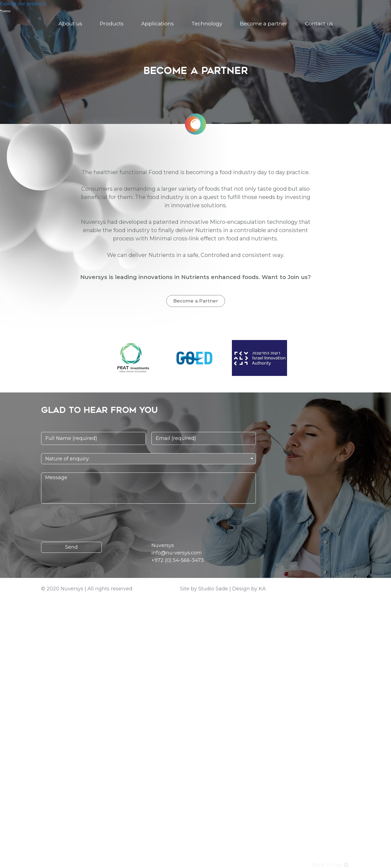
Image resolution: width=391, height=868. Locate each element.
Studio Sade (213, 589)
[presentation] (83, 523)
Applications (157, 24)
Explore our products (23, 3)
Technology (207, 24)
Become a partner (264, 24)
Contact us (319, 24)
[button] (196, 301)
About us (70, 24)
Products (112, 24)
